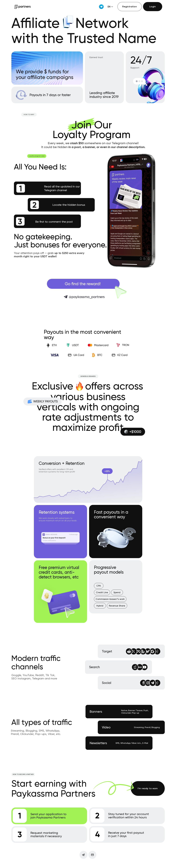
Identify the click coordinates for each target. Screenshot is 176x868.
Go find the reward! (83, 284)
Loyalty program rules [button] (37, 156)
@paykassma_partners (87, 297)
